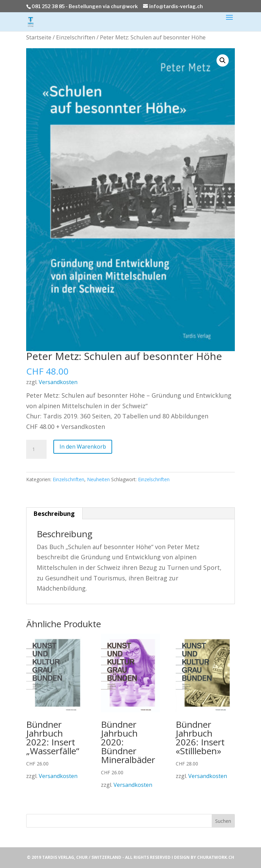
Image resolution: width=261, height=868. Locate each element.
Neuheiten (98, 479)
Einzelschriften (76, 37)
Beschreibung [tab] (54, 513)
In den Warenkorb (83, 447)
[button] (223, 60)
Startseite (39, 37)
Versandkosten (58, 382)
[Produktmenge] (36, 449)
